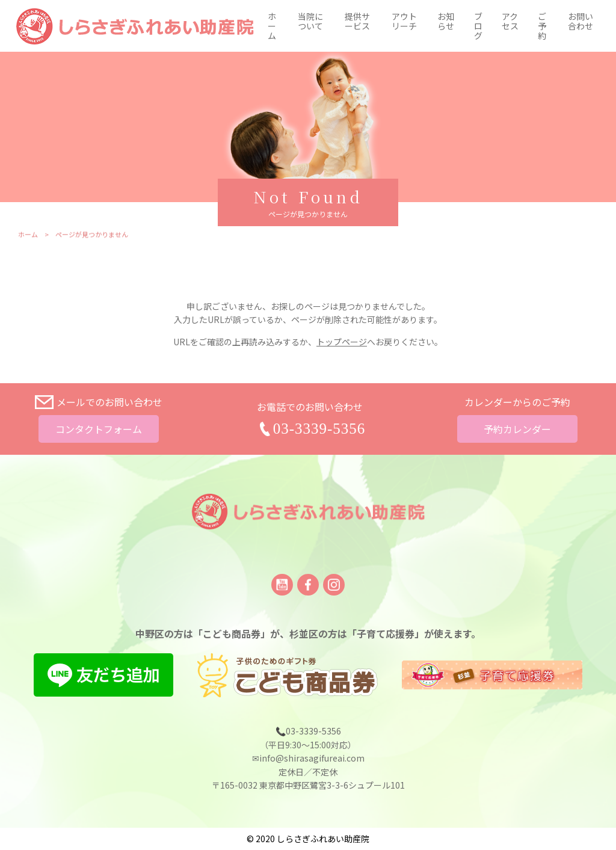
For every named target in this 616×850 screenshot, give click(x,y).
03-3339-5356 (319, 429)
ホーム (272, 26)
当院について (310, 21)
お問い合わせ (581, 21)
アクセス (510, 21)
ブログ (478, 26)
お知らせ (446, 21)
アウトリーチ (404, 21)
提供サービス (357, 21)
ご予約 (542, 26)
